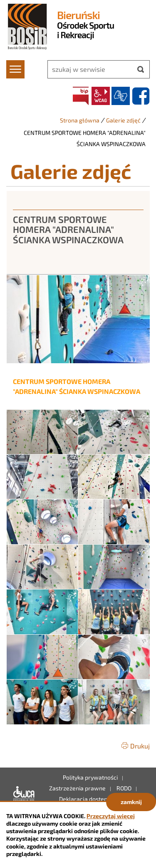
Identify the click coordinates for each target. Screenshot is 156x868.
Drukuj (140, 746)
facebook (141, 96)
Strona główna (80, 120)
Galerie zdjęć (123, 120)
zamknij (131, 802)
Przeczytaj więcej (111, 816)
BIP (81, 96)
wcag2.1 (101, 96)
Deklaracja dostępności (22, 794)
